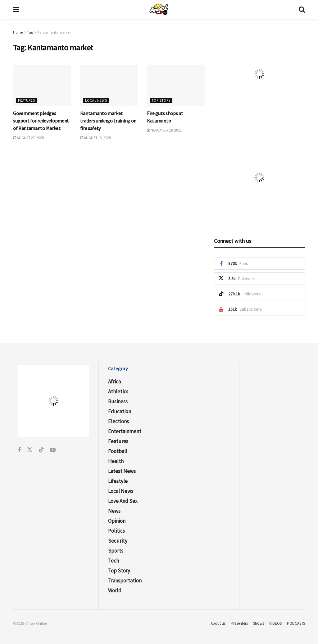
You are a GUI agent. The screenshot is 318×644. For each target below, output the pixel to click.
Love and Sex (123, 501)
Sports (116, 551)
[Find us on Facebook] (19, 450)
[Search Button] (302, 9)
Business (118, 401)
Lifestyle (118, 481)
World (115, 591)
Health (116, 461)
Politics (116, 531)
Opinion (117, 521)
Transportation (125, 581)
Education (120, 411)
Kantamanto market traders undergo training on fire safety (108, 121)
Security (118, 541)
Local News (96, 100)
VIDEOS (275, 623)
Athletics (118, 391)
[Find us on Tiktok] (41, 450)
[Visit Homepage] (159, 9)
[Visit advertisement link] (259, 74)
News (114, 511)
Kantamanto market (54, 32)
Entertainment (125, 431)
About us (218, 623)
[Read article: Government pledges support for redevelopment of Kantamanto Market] (42, 86)
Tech (114, 561)
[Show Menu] (16, 9)
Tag (30, 32)
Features (27, 100)
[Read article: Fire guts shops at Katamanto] (176, 86)
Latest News (122, 471)
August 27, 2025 (28, 138)
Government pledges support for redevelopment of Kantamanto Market (41, 121)
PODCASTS (296, 623)
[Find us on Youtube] (53, 450)
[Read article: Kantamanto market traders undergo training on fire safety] (109, 86)
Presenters (239, 623)
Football (118, 451)
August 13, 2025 (95, 138)
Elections (118, 421)
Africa (114, 382)
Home (18, 32)
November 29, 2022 (164, 130)
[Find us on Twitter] (30, 450)
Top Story (161, 100)
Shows (259, 623)
